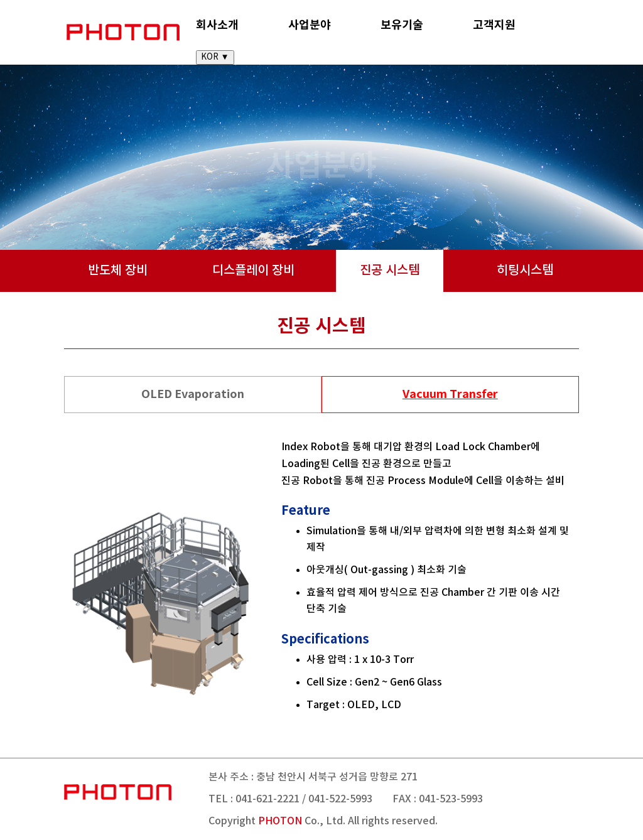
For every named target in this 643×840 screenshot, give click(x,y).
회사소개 (217, 26)
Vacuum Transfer (450, 394)
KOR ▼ (215, 57)
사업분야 (310, 26)
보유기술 (402, 26)
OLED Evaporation (193, 394)
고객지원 (494, 26)
